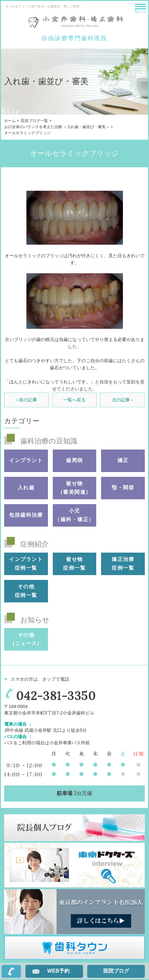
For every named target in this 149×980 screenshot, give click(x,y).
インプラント (26, 460)
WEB (58, 971)
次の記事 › (122, 400)
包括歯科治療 (26, 515)
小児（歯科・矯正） (74, 515)
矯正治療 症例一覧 (123, 564)
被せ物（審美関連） (74, 488)
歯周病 (74, 460)
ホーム (10, 121)
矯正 (123, 460)
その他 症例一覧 (26, 591)
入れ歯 (26, 488)
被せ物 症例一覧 (74, 564)
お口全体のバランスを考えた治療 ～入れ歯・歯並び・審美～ (57, 127)
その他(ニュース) (26, 639)
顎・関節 (123, 488)
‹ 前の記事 (27, 400)
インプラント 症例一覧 (26, 564)
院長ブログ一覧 (34, 121)
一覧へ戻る (74, 400)
